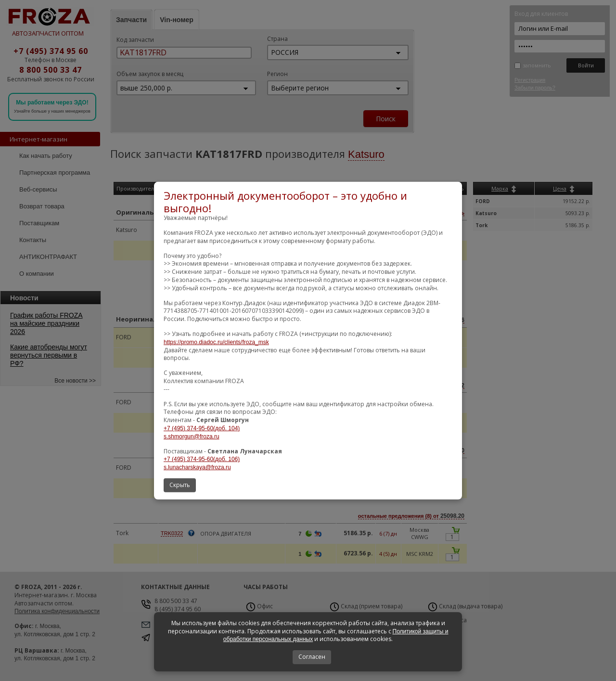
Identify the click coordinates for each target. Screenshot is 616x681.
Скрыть (180, 485)
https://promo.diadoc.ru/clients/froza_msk (216, 342)
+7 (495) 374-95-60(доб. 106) (202, 459)
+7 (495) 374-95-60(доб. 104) (202, 428)
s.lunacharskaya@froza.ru (197, 467)
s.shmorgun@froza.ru (192, 437)
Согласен (312, 657)
